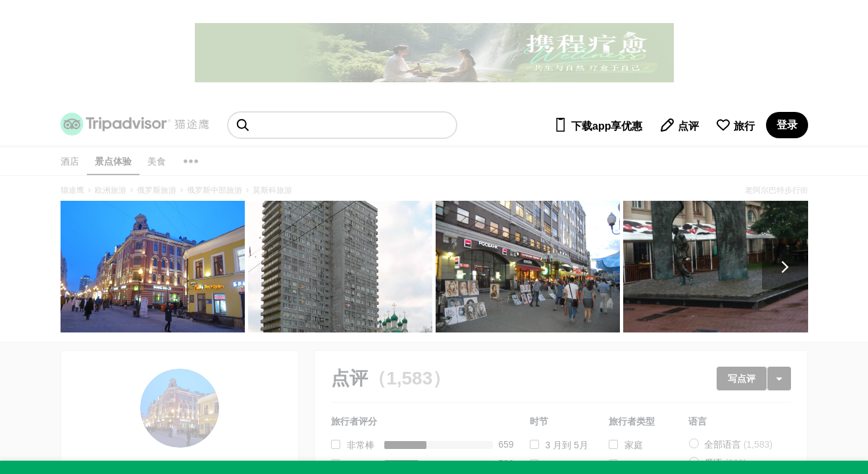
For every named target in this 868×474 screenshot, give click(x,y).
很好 (356, 465)
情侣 (634, 465)
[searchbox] (342, 125)
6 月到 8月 (567, 465)
